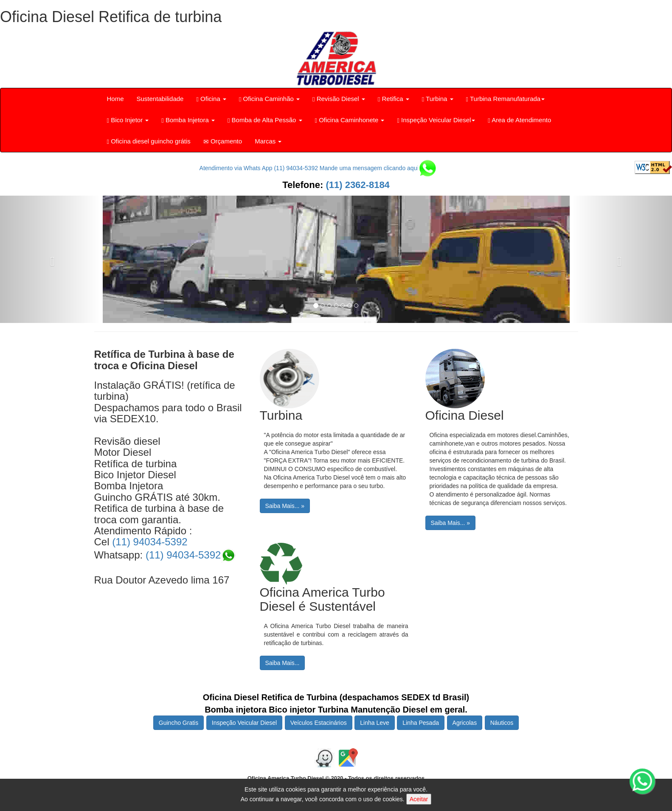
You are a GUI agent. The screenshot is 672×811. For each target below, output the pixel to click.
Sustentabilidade (160, 99)
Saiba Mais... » (285, 506)
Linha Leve (375, 723)
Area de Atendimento (519, 120)
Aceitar (419, 799)
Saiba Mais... (283, 663)
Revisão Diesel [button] (339, 99)
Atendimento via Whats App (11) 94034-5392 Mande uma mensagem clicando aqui (318, 168)
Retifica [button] (394, 99)
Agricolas (465, 723)
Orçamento (223, 141)
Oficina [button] (211, 99)
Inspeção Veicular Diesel (244, 723)
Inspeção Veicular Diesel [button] (436, 120)
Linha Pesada (421, 723)
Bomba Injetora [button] (188, 120)
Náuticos (502, 723)
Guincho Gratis (179, 723)
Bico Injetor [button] (128, 120)
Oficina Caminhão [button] (269, 99)
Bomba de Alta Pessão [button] (265, 120)
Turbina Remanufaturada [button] (506, 99)
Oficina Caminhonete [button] (350, 120)
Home (115, 99)
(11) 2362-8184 (356, 185)
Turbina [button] (438, 99)
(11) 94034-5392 (150, 542)
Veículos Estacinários (319, 723)
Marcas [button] (268, 141)
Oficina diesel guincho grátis (149, 141)
